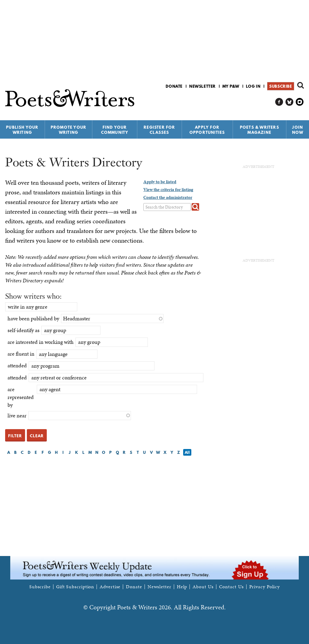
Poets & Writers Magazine (260, 130)
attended (17, 365)
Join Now (298, 130)
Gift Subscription (75, 587)
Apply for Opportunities (207, 130)
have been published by (33, 318)
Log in (253, 86)
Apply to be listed (160, 182)
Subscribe (280, 86)
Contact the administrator (168, 197)
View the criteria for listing (168, 190)
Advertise (110, 587)
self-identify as (24, 330)
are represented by (21, 397)
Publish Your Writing (22, 130)
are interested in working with (41, 342)
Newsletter (202, 86)
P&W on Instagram (300, 102)
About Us (203, 587)
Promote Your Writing (68, 130)
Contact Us (231, 587)
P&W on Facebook (279, 102)
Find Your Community (115, 130)
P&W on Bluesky (290, 102)
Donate (174, 86)
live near (17, 415)
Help (182, 587)
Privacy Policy (265, 587)
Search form (301, 85)
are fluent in (21, 354)
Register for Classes (159, 130)
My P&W (231, 86)
